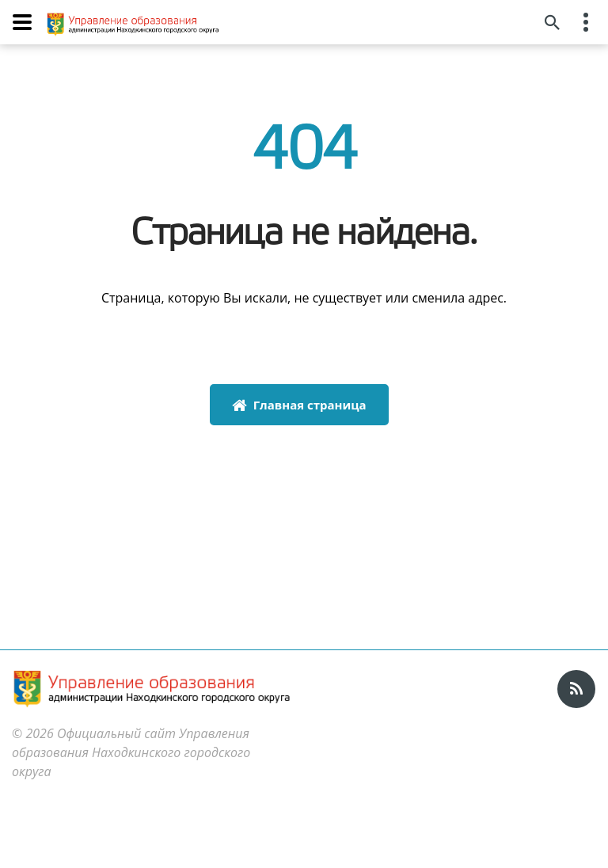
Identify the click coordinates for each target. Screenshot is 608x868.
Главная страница (299, 405)
